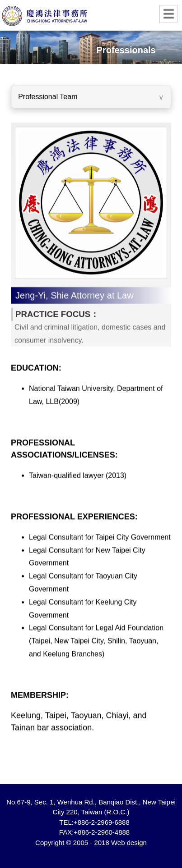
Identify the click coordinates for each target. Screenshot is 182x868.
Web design (129, 843)
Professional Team (47, 97)
